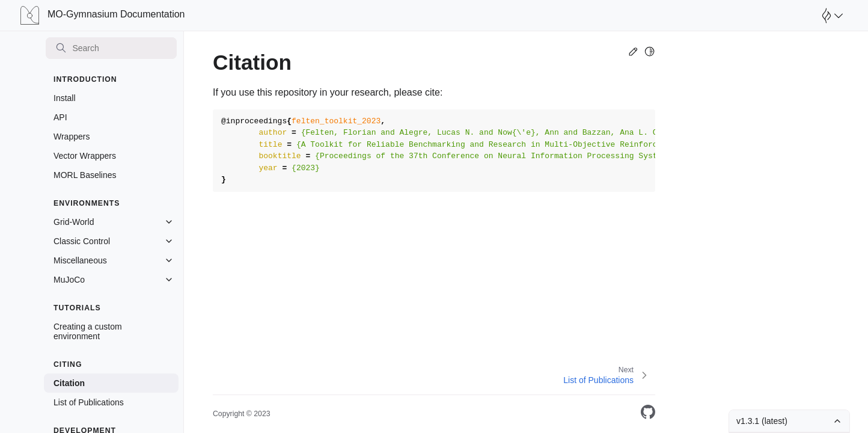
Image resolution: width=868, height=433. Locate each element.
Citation (69, 383)
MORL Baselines (85, 175)
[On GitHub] (648, 414)
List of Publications (89, 402)
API (60, 117)
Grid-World (74, 222)
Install (65, 98)
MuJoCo (69, 280)
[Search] (111, 48)
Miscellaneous (80, 260)
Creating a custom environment (88, 331)
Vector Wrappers (85, 156)
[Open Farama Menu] (831, 16)
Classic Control (82, 241)
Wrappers (72, 137)
